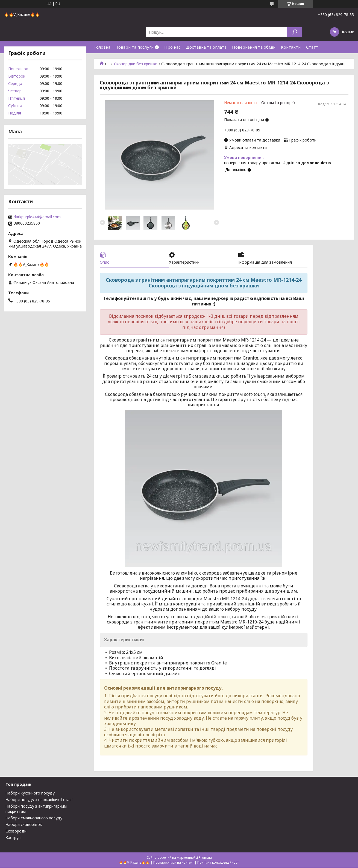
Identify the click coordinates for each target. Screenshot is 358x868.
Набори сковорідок (24, 825)
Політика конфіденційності (218, 863)
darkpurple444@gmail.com (37, 217)
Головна (102, 47)
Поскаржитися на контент (174, 863)
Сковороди (16, 831)
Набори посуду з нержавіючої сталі (39, 800)
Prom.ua (205, 858)
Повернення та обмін (254, 47)
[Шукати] (294, 32)
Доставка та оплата (206, 47)
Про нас (172, 47)
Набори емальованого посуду (34, 818)
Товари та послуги (135, 47)
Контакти (291, 47)
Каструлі (13, 838)
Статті (313, 47)
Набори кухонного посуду (30, 793)
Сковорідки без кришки (136, 64)
